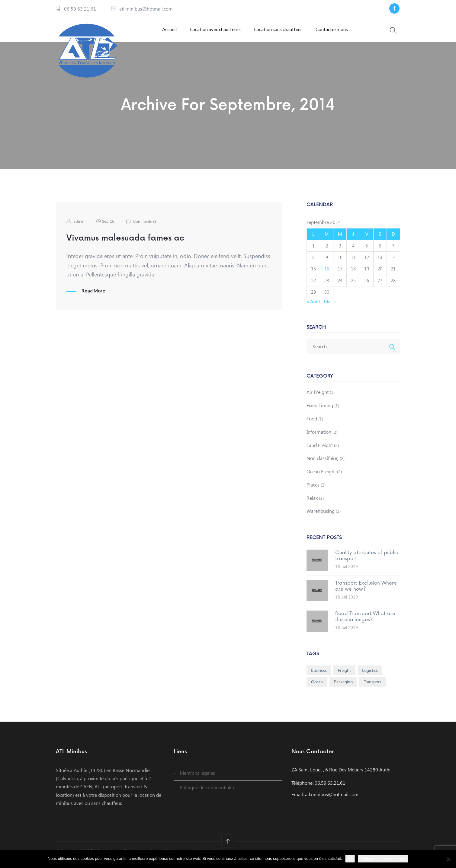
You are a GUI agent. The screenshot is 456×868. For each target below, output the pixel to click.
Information (319, 439)
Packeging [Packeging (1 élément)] (343, 689)
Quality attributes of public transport (367, 563)
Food (312, 426)
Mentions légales (197, 780)
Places (313, 492)
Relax (312, 505)
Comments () (147, 228)
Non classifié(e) (323, 465)
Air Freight (318, 399)
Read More (94, 298)
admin (79, 228)
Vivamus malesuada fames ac (133, 245)
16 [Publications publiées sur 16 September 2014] (327, 276)
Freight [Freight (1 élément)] (344, 677)
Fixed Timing (320, 412)
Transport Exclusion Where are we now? (366, 593)
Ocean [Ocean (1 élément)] (317, 689)
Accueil (167, 33)
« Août (313, 308)
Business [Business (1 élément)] (319, 677)
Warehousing (321, 518)
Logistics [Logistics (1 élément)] (370, 677)
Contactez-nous (328, 33)
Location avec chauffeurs (213, 33)
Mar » (330, 308)
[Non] (448, 859)
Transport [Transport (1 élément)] (373, 689)
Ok (350, 858)
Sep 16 (109, 228)
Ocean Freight (321, 479)
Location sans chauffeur (275, 33)
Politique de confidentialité (207, 795)
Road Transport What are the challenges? (365, 624)
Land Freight (320, 452)
